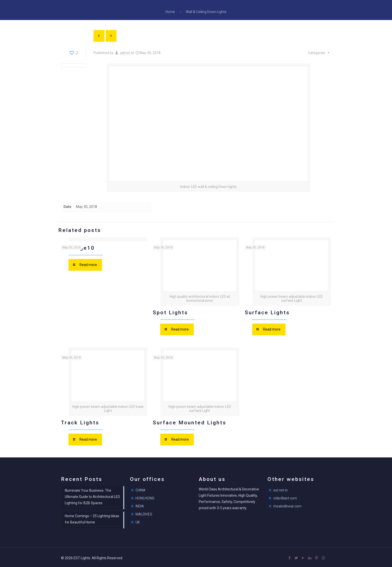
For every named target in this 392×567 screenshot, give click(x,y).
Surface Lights (267, 312)
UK (138, 521)
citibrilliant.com (285, 497)
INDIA (140, 505)
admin (125, 53)
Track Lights (80, 421)
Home (170, 12)
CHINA (140, 489)
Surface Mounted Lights (189, 421)
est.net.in (280, 489)
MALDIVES (144, 513)
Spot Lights (170, 312)
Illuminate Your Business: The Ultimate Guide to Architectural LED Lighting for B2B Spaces (92, 495)
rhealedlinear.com (287, 505)
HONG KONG (145, 497)
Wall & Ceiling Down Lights (206, 12)
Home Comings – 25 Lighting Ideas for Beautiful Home (92, 518)
